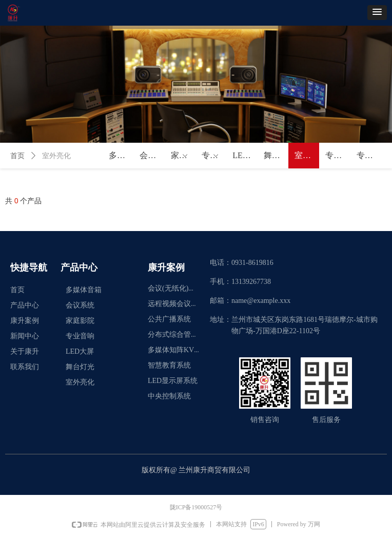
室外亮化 (307, 155)
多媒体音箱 (121, 155)
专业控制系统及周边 (338, 155)
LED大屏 (245, 155)
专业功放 (369, 155)
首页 (17, 156)
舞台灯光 (276, 155)
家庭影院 (183, 156)
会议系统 (152, 155)
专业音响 (214, 156)
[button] (377, 13)
